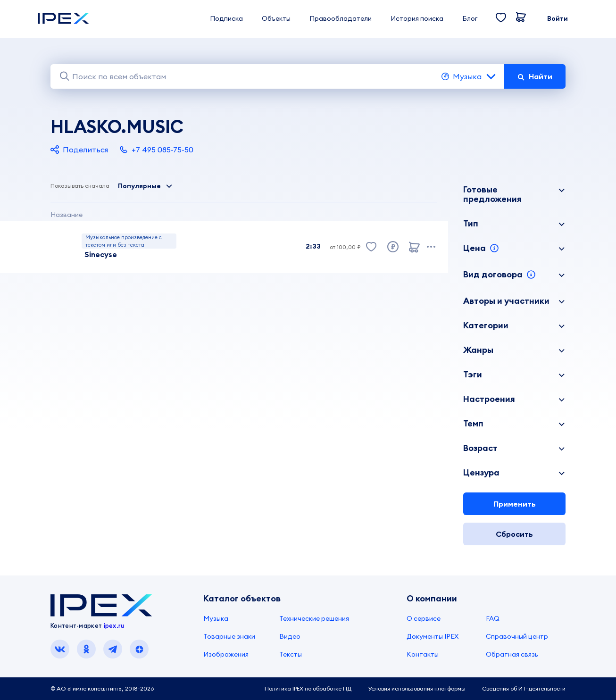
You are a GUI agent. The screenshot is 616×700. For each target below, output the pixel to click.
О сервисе (424, 618)
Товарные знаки (229, 636)
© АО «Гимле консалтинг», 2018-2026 (102, 688)
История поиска (417, 18)
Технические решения (314, 618)
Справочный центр (517, 636)
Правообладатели (341, 18)
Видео (290, 636)
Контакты (423, 654)
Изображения (226, 654)
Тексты (291, 654)
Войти (558, 18)
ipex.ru (114, 625)
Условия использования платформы (417, 688)
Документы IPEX (433, 636)
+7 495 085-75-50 (156, 150)
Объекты (276, 18)
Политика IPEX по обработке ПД (308, 688)
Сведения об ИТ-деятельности (524, 688)
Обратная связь (512, 654)
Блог (470, 18)
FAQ (493, 618)
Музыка (469, 76)
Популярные (145, 186)
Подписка (226, 18)
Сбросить (514, 534)
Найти (535, 76)
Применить (515, 504)
